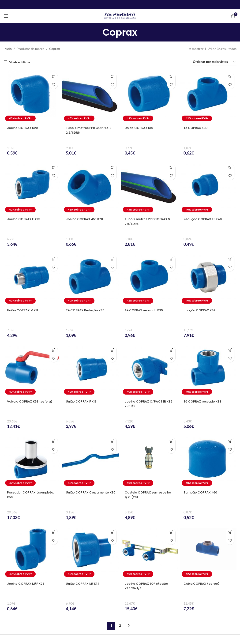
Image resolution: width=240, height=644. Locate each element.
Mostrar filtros (19, 62)
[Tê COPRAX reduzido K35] (149, 279)
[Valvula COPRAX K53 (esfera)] (32, 370)
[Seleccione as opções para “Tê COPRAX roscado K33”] (230, 350)
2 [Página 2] (120, 625)
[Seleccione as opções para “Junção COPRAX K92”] (230, 259)
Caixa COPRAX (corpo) (203, 584)
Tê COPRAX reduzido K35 (146, 310)
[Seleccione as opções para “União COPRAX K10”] (171, 77)
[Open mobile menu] (6, 16)
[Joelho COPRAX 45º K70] (91, 188)
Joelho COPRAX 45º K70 (86, 219)
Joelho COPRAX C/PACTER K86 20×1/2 (147, 404)
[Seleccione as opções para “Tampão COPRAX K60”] (230, 441)
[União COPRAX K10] (149, 96)
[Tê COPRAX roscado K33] (208, 370)
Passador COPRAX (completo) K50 (23, 495)
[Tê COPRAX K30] (208, 96)
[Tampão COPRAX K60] (208, 461)
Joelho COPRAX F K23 (25, 219)
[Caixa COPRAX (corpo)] (208, 552)
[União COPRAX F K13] (91, 370)
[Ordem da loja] (214, 62)
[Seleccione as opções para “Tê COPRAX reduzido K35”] (171, 259)
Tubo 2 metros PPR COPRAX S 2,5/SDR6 (148, 221)
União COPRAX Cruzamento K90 (89, 495)
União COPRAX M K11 (24, 310)
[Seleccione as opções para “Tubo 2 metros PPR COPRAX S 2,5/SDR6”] (171, 168)
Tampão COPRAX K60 (202, 492)
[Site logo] (120, 16)
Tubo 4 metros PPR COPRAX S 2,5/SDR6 (89, 130)
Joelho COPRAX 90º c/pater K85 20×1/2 (148, 586)
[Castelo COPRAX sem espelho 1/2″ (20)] (149, 461)
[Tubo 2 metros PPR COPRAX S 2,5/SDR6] (149, 188)
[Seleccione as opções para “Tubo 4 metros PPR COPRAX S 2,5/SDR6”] (112, 77)
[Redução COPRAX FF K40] (208, 188)
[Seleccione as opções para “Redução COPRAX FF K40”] (230, 168)
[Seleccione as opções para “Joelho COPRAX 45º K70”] (112, 168)
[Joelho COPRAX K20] (32, 96)
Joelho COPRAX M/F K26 (27, 584)
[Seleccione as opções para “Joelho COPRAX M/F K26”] (54, 532)
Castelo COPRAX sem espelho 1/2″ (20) (143, 495)
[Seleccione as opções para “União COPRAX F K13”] (112, 350)
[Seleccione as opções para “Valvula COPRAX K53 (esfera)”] (54, 350)
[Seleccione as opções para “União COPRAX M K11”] (54, 259)
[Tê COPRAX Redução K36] (91, 279)
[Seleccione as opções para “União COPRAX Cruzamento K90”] (112, 441)
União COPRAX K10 (140, 128)
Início (8, 49)
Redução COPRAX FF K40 (204, 219)
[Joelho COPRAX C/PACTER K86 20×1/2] (149, 370)
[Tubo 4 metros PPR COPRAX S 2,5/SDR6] (91, 96)
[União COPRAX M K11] (32, 279)
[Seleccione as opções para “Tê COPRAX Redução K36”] (112, 259)
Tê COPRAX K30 (197, 128)
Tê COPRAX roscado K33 (204, 401)
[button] (171, 350)
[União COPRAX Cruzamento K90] (91, 461)
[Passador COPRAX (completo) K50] (32, 461)
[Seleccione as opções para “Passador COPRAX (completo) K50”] (54, 441)
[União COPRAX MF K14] (91, 552)
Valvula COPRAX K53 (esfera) (24, 404)
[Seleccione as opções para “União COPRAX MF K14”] (112, 532)
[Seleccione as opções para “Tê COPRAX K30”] (230, 77)
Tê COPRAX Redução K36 (87, 310)
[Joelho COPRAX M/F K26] (32, 552)
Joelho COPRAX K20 (24, 128)
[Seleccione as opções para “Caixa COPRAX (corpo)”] (230, 532)
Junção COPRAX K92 (201, 310)
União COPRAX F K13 (83, 401)
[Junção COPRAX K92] (208, 279)
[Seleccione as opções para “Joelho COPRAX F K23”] (54, 168)
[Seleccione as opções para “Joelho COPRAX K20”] (54, 77)
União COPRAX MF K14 (84, 584)
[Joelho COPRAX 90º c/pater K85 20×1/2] (149, 552)
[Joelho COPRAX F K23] (32, 188)
